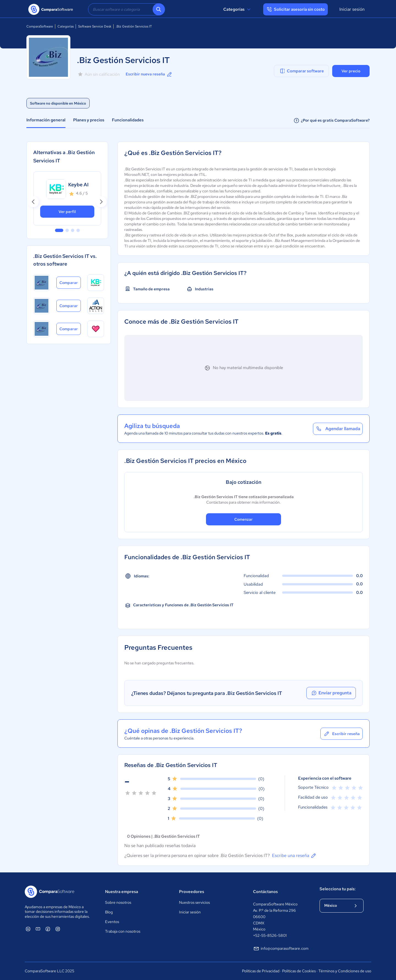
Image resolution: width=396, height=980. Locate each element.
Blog (109, 912)
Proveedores (192, 892)
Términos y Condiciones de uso (345, 971)
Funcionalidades (128, 120)
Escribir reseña (342, 734)
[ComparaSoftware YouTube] (38, 929)
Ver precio (351, 71)
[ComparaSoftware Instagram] (58, 929)
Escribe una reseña (294, 856)
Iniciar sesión (352, 9)
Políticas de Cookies (299, 971)
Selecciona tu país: (338, 889)
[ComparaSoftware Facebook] (48, 929)
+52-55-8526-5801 (270, 935)
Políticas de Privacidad (261, 971)
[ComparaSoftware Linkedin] (28, 929)
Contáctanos (265, 892)
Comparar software (302, 71)
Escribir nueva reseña (149, 74)
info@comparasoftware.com (281, 949)
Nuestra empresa (122, 892)
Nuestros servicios (194, 902)
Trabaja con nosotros (123, 931)
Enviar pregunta (331, 693)
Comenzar (244, 519)
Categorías (238, 9)
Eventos (112, 922)
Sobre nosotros (118, 902)
